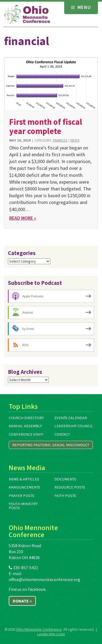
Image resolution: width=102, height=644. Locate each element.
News (75, 140)
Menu (81, 7)
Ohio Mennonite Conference (39, 629)
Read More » (23, 218)
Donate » (22, 601)
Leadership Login (51, 634)
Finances (60, 140)
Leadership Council (74, 426)
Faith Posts (65, 496)
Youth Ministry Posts (23, 506)
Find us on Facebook (27, 589)
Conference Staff (26, 434)
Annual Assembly (25, 426)
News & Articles (24, 479)
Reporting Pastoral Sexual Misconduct (51, 445)
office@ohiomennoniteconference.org (44, 579)
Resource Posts (70, 487)
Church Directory (26, 418)
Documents (65, 479)
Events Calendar (71, 418)
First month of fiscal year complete (46, 126)
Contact (62, 434)
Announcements (24, 487)
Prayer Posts (21, 496)
